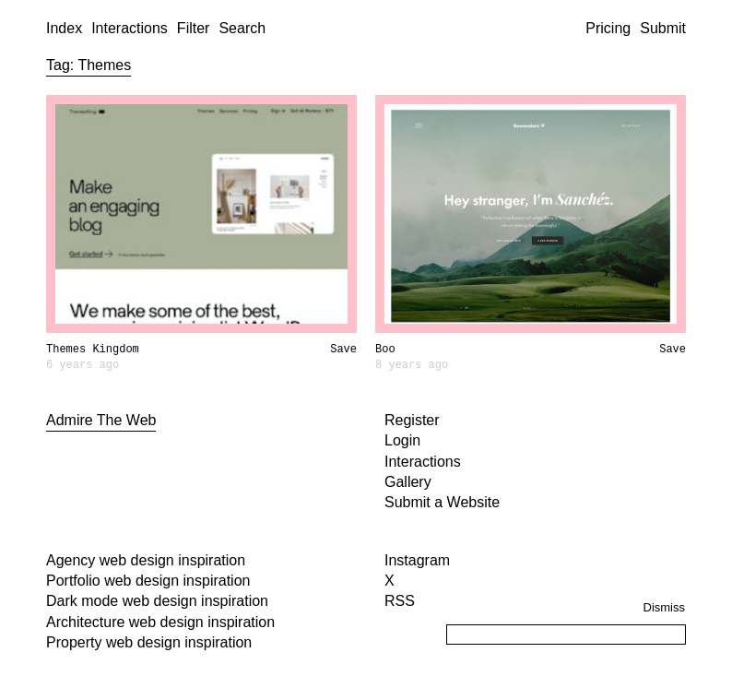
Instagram (417, 560)
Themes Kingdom (93, 350)
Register (412, 420)
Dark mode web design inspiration (157, 601)
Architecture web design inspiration (160, 622)
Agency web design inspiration (146, 560)
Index (64, 28)
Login (402, 440)
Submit (663, 28)
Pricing (608, 28)
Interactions (130, 28)
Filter (194, 28)
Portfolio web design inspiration (148, 581)
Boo (385, 350)
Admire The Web (101, 420)
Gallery (408, 482)
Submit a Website (442, 502)
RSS (400, 601)
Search (242, 28)
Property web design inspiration (149, 642)
